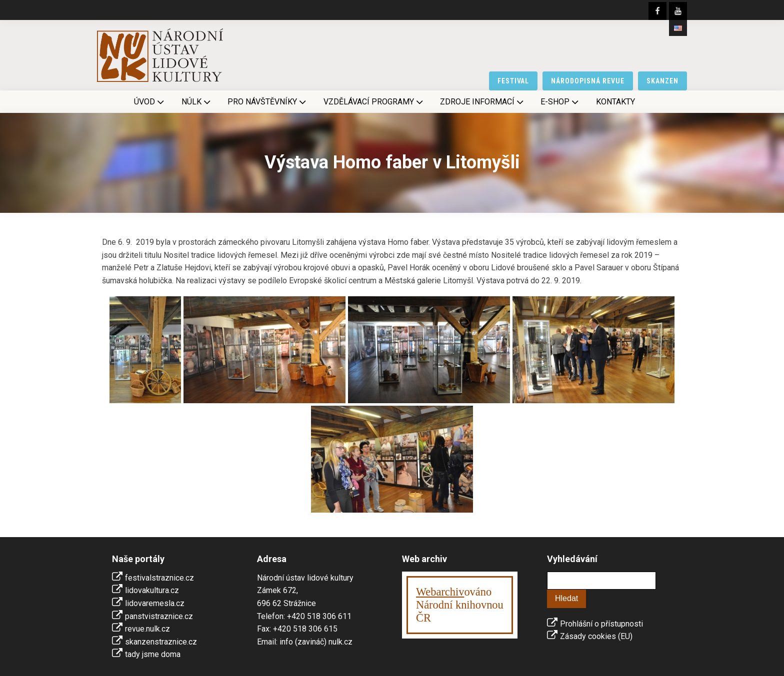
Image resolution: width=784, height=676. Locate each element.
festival (513, 81)
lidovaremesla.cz (155, 603)
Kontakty (615, 102)
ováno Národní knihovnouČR (460, 605)
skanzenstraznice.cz (161, 642)
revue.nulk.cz (147, 629)
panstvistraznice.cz (159, 616)
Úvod (150, 102)
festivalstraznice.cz (159, 578)
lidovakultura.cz (152, 590)
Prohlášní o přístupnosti (601, 624)
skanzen (662, 81)
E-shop (560, 102)
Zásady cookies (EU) (596, 636)
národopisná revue (588, 81)
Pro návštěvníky (268, 102)
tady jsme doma (153, 654)
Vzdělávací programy (374, 102)
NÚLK (197, 102)
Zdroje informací (483, 102)
